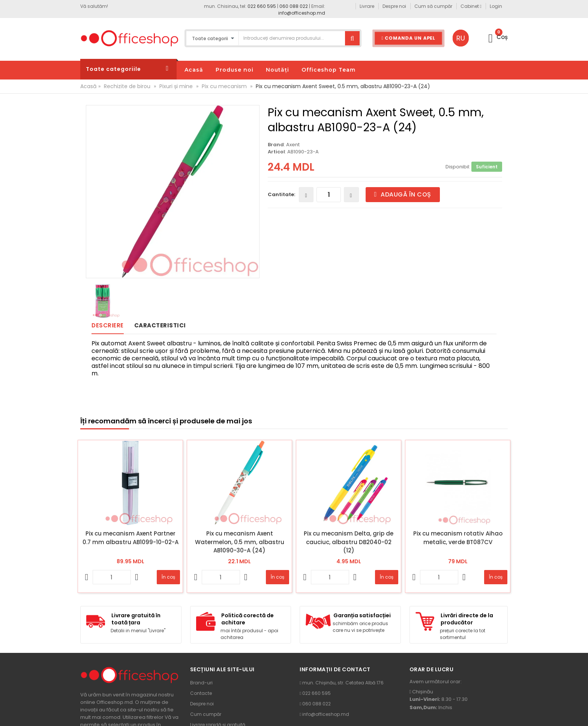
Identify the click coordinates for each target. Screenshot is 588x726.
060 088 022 (294, 6)
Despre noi (202, 704)
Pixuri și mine (176, 86)
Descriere (108, 325)
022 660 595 (262, 6)
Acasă (88, 86)
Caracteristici (160, 325)
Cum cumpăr (206, 714)
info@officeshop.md (302, 13)
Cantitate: (281, 194)
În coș (168, 577)
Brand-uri (201, 683)
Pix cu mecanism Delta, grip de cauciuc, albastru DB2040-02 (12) (349, 542)
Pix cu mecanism (224, 86)
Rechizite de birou (127, 86)
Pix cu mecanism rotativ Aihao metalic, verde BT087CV (458, 538)
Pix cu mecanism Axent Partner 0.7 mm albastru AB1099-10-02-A (130, 538)
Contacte (201, 693)
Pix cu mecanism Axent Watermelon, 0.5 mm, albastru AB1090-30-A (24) (240, 542)
